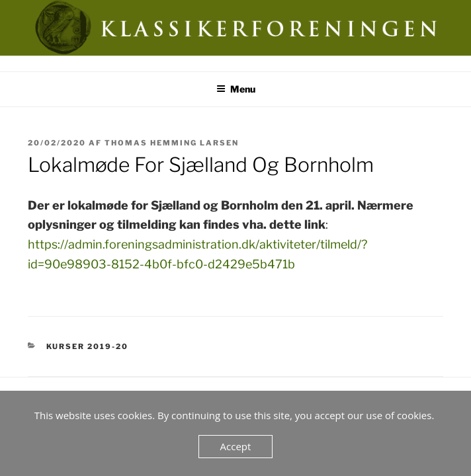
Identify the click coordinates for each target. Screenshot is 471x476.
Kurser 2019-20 (88, 346)
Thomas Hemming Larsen (172, 143)
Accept (236, 446)
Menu (236, 89)
